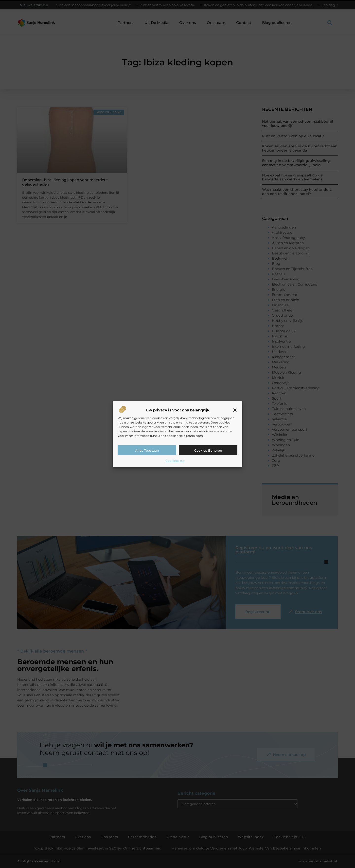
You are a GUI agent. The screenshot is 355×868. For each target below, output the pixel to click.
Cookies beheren (208, 450)
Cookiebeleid (175, 461)
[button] (235, 410)
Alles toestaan (147, 450)
